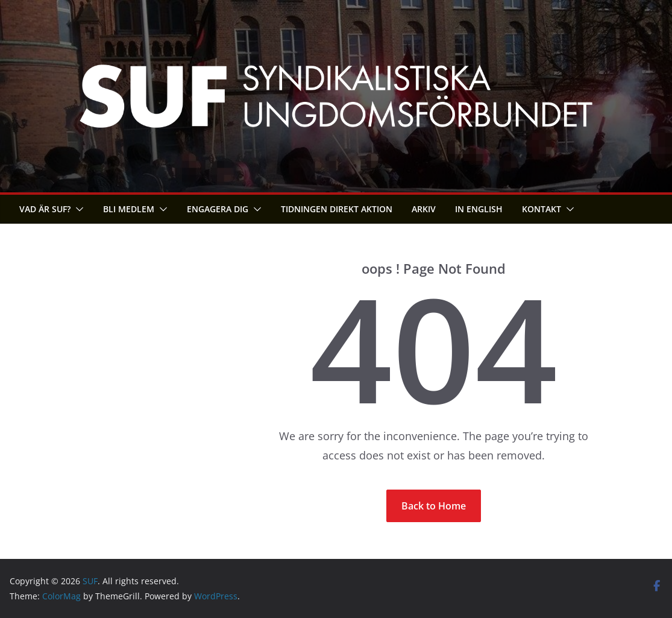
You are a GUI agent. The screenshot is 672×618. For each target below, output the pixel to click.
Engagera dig (218, 209)
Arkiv (424, 209)
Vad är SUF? (45, 209)
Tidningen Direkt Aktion (337, 209)
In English (479, 209)
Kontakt (542, 209)
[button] (77, 209)
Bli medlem (129, 209)
